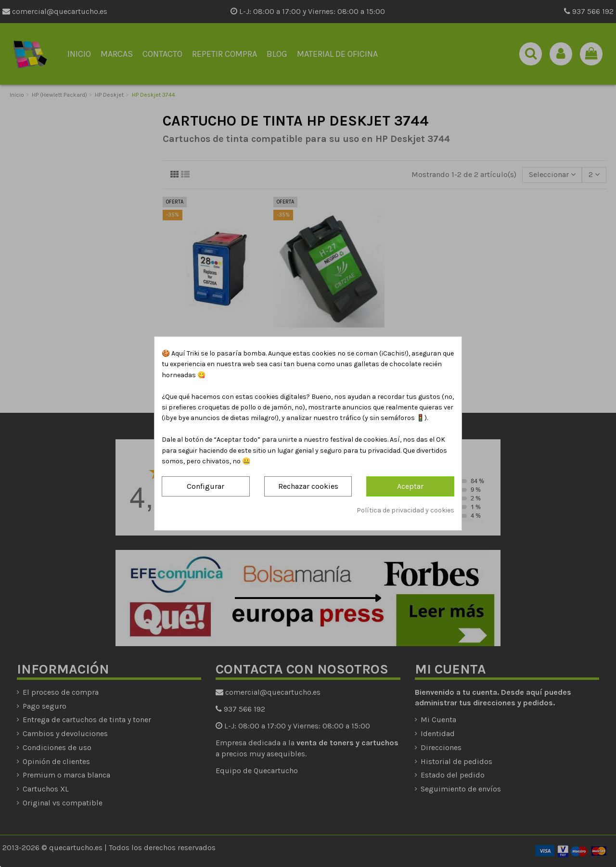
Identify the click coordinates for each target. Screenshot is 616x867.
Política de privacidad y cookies (405, 510)
